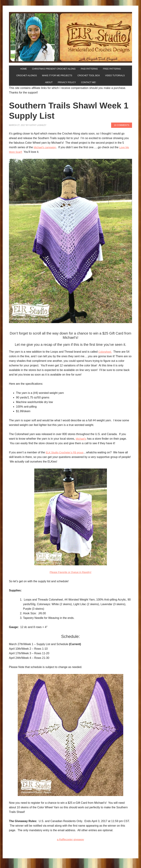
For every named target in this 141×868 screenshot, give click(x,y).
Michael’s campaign (46, 151)
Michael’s (82, 443)
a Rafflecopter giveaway (70, 843)
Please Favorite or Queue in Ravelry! (70, 576)
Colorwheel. (106, 356)
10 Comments (122, 129)
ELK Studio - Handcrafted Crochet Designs (70, 37)
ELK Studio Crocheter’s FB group (67, 456)
